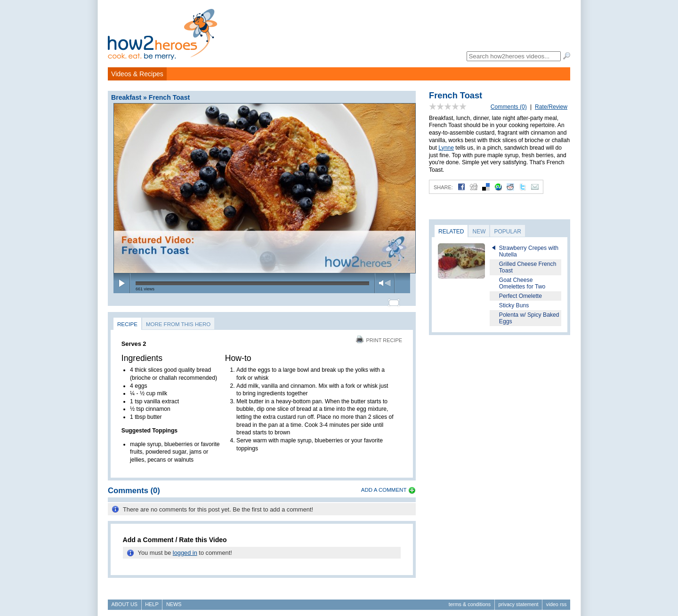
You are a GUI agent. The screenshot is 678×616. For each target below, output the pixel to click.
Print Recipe (379, 336)
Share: (443, 187)
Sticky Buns (514, 305)
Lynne (446, 148)
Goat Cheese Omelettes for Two (522, 283)
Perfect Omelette (521, 296)
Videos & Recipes (137, 74)
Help (152, 600)
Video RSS (557, 600)
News (174, 600)
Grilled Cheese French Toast (528, 267)
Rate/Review (551, 107)
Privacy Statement (518, 600)
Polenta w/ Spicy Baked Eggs (529, 318)
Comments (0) (509, 107)
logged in (185, 548)
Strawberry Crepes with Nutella (529, 251)
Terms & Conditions (470, 600)
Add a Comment (384, 486)
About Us (125, 600)
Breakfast (126, 97)
